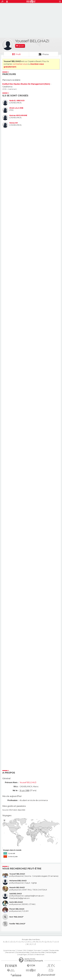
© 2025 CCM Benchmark (36, 955)
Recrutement (10, 952)
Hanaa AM (14, 123)
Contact (20, 951)
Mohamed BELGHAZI (18, 881)
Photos (46, 54)
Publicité (30, 951)
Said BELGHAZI (15, 894)
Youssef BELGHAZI (17, 874)
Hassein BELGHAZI (17, 888)
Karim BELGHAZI (16, 902)
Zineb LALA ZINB (16, 108)
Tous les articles (54, 951)
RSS (25, 951)
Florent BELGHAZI (17, 909)
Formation (38, 951)
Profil (18, 54)
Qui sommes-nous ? (10, 951)
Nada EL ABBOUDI (17, 101)
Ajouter (21, 46)
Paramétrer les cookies (38, 952)
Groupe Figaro (22, 955)
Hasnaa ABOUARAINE (18, 115)
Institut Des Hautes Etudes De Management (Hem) (26, 84)
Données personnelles (23, 952)
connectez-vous (20, 64)
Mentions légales (51, 952)
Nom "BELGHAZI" (16, 917)
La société (45, 951)
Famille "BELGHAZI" (17, 924)
